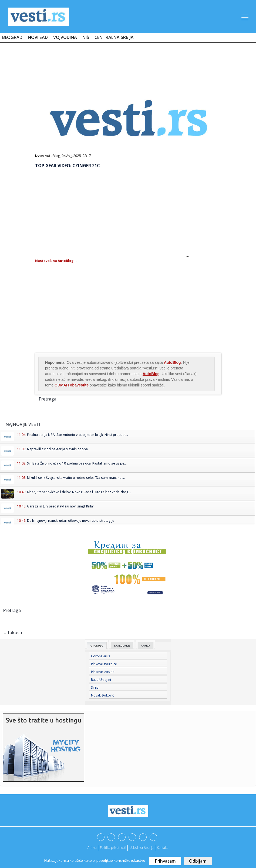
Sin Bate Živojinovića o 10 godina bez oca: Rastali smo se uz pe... (77, 463)
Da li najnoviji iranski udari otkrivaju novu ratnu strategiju (71, 521)
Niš (86, 37)
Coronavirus (101, 656)
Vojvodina (65, 37)
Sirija (95, 687)
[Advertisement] (128, 63)
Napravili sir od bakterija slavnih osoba (57, 449)
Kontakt (162, 848)
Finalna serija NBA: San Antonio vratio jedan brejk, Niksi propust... (78, 435)
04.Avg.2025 (71, 156)
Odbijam (198, 861)
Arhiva (146, 646)
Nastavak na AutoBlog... (56, 261)
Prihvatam (165, 861)
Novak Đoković (102, 695)
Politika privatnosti (113, 848)
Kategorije (122, 646)
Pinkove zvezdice (104, 664)
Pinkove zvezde (103, 672)
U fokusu (97, 646)
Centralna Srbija (114, 37)
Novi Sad (38, 37)
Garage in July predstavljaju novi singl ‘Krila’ (60, 506)
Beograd (12, 37)
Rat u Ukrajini (101, 680)
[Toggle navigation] (244, 16)
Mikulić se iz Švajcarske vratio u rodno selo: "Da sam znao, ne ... (76, 478)
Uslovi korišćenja (142, 848)
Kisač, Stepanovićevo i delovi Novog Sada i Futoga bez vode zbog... (79, 492)
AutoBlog (52, 156)
